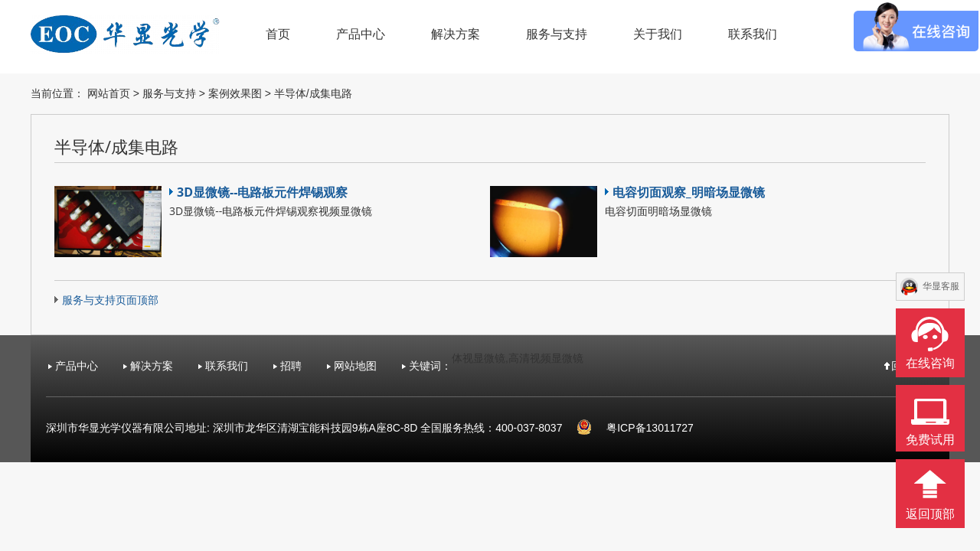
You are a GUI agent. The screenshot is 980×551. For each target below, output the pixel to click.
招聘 (291, 366)
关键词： (430, 366)
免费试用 (930, 440)
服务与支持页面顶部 (110, 300)
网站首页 (109, 93)
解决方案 (456, 34)
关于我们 (658, 34)
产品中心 (361, 34)
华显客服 (941, 286)
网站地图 (355, 366)
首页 (278, 34)
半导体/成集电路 (313, 93)
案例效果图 (235, 93)
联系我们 (753, 34)
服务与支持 (557, 34)
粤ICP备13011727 (650, 428)
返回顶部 (930, 514)
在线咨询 (930, 363)
